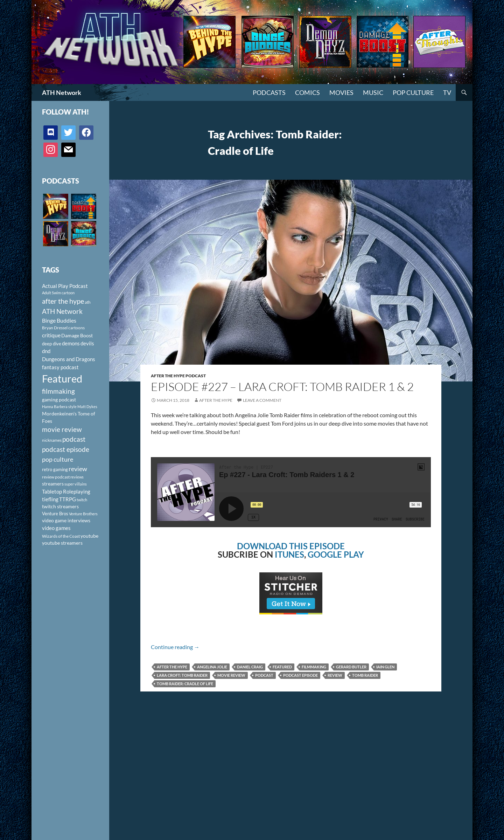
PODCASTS (269, 92)
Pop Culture (413, 92)
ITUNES (289, 554)
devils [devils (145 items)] (87, 343)
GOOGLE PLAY (336, 554)
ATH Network (62, 92)
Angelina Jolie (212, 667)
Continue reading (175, 647)
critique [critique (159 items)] (51, 335)
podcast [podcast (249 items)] (74, 439)
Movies (341, 92)
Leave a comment (262, 400)
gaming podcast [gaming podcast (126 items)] (59, 400)
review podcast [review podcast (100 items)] (56, 477)
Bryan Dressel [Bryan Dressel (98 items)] (55, 328)
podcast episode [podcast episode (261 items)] (66, 449)
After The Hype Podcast (178, 376)
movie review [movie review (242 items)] (62, 429)
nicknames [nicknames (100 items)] (52, 440)
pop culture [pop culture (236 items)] (58, 459)
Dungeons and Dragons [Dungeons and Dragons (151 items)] (69, 359)
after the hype (172, 667)
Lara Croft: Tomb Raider (182, 675)
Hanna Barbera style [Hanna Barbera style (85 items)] (59, 407)
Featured (282, 667)
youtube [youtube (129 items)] (89, 536)
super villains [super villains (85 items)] (76, 484)
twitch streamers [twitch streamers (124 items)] (60, 506)
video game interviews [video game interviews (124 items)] (66, 520)
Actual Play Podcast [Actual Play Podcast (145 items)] (65, 286)
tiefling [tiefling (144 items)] (50, 499)
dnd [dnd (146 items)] (46, 351)
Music (373, 92)
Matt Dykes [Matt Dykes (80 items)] (87, 407)
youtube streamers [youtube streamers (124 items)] (62, 543)
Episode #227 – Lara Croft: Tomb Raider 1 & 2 (282, 387)
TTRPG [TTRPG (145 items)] (68, 499)
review (335, 675)
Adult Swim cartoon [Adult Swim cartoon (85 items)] (58, 293)
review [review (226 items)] (78, 469)
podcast (264, 675)
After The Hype (216, 400)
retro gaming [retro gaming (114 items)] (55, 469)
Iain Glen (385, 667)
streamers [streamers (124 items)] (53, 484)
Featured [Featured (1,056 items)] (62, 378)
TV (447, 92)
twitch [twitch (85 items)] (82, 500)
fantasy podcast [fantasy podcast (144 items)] (60, 367)
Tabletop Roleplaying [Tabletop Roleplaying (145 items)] (66, 491)
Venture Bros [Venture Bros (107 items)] (55, 514)
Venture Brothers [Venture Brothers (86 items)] (83, 514)
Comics (307, 92)
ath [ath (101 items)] (88, 302)
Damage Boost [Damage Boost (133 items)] (77, 335)
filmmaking (314, 667)
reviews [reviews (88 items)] (77, 477)
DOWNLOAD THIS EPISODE (291, 546)
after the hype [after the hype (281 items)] (63, 301)
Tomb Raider (365, 675)
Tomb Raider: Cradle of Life (185, 684)
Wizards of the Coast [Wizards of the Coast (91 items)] (61, 536)
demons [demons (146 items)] (71, 343)
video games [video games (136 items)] (56, 528)
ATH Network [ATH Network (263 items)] (62, 311)
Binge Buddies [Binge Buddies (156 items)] (59, 321)
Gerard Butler (351, 667)
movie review (231, 675)
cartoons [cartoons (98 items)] (76, 328)
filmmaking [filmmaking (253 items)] (58, 391)
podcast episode (300, 675)
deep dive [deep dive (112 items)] (52, 344)
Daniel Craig (250, 667)
